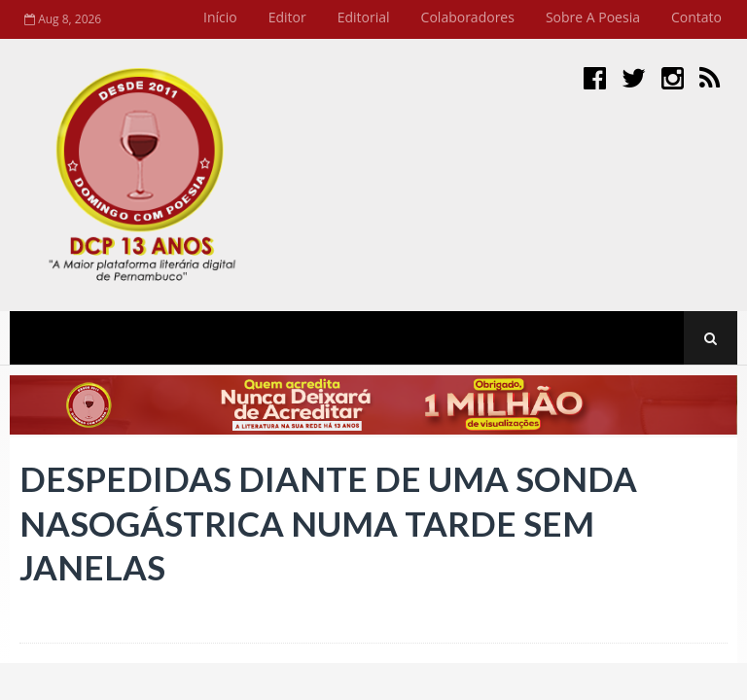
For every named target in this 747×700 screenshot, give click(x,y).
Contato (696, 17)
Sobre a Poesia (593, 17)
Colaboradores (468, 17)
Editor (287, 17)
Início (220, 17)
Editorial (364, 17)
